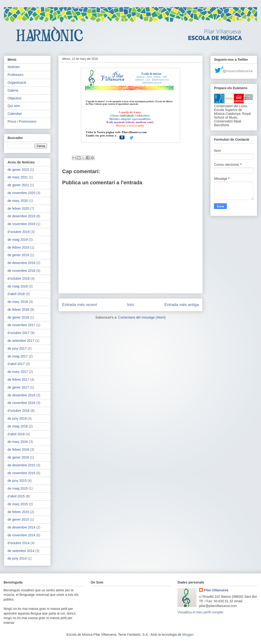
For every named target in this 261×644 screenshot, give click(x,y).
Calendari (15, 114)
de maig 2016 (18, 426)
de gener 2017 (18, 387)
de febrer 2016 (18, 449)
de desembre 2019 (21, 216)
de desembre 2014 (21, 527)
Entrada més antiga (182, 305)
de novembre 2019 (21, 224)
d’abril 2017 (16, 364)
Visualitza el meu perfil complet (200, 612)
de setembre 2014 (21, 551)
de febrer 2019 (18, 247)
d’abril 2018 (16, 294)
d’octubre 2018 (19, 278)
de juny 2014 (17, 558)
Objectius (14, 98)
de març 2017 (18, 372)
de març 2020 (18, 201)
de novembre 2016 (21, 403)
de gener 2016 (18, 457)
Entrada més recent (79, 305)
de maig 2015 (18, 488)
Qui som (14, 106)
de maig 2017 (18, 356)
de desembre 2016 (21, 395)
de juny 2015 (17, 481)
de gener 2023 (18, 170)
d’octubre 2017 (19, 333)
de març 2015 (18, 504)
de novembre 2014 (21, 535)
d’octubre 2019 (19, 232)
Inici (131, 305)
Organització (17, 83)
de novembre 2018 (21, 271)
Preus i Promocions (22, 121)
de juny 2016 (17, 418)
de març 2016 (18, 442)
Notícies (14, 67)
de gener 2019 (18, 255)
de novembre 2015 (21, 473)
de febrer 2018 (18, 310)
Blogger (188, 635)
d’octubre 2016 (19, 411)
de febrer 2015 (18, 512)
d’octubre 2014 (19, 543)
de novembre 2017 (21, 325)
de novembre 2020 (21, 193)
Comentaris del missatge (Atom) (142, 317)
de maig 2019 (18, 240)
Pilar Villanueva (216, 590)
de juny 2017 (17, 348)
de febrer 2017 (18, 380)
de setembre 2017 (21, 341)
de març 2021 (18, 177)
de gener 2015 (18, 519)
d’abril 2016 (16, 434)
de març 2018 (18, 302)
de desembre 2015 (21, 465)
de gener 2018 (18, 317)
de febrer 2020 (18, 208)
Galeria (13, 90)
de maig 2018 (18, 286)
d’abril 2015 (16, 496)
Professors (16, 75)
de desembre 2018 (21, 263)
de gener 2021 (18, 185)
